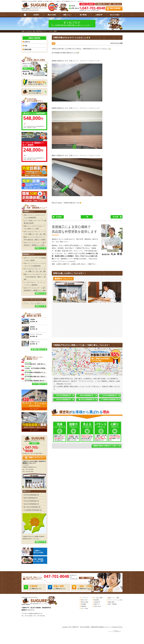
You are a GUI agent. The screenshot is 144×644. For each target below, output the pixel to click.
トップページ (85, 598)
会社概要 (83, 604)
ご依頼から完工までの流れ (32, 551)
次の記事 (59, 217)
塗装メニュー (67, 15)
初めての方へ (85, 600)
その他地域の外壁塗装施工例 (109, 399)
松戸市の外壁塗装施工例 (64, 395)
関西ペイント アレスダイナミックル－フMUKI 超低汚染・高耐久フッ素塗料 (35, 277)
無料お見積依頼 (115, 8)
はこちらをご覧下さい (32, 92)
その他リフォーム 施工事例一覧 (31, 343)
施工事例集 (83, 15)
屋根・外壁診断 (112, 604)
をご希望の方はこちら (34, 587)
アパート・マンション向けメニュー (35, 303)
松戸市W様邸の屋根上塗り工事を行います (36, 376)
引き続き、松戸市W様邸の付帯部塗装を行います (36, 367)
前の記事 (116, 217)
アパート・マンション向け (115, 600)
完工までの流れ (115, 15)
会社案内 (36, 15)
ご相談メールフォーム (35, 457)
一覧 (87, 217)
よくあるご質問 (98, 598)
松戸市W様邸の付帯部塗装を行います (36, 371)
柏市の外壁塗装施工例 (87, 395)
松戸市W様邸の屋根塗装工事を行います (36, 380)
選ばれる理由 (52, 15)
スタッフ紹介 (85, 608)
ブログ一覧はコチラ (39, 384)
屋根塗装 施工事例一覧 (29, 329)
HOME (73, 6)
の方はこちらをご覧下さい (34, 83)
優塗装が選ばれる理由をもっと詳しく (106, 446)
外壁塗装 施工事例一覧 (29, 321)
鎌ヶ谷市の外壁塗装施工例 (87, 399)
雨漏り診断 (111, 602)
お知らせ (27, 42)
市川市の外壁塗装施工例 (109, 395)
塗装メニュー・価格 (114, 598)
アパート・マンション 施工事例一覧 (32, 336)
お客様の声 (99, 15)
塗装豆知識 (28, 49)
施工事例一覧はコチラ (38, 349)
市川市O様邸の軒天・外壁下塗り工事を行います (36, 363)
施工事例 (96, 600)
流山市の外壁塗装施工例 (64, 399)
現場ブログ (97, 604)
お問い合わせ (75, 8)
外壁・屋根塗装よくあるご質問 (32, 560)
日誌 (54, 43)
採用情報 (83, 606)
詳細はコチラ (40, 248)
